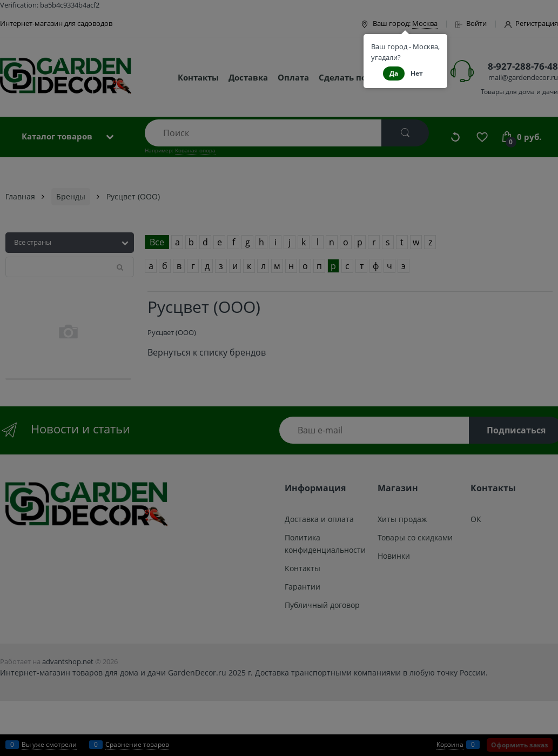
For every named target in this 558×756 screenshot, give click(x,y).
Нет (417, 73)
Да (394, 73)
